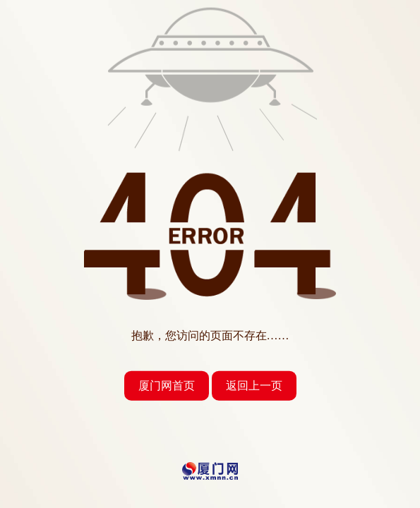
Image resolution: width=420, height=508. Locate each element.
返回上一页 (254, 386)
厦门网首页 (167, 386)
